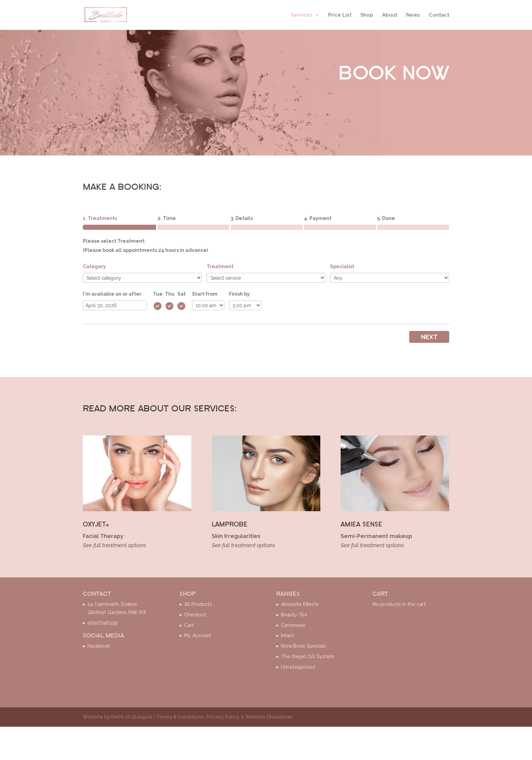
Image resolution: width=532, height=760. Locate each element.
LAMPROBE (230, 525)
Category (94, 266)
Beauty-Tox (294, 615)
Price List (340, 15)
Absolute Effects (300, 604)
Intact (288, 635)
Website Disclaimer (269, 717)
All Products (198, 604)
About (390, 15)
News (413, 15)
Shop (367, 15)
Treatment (220, 266)
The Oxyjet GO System (308, 656)
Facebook (99, 646)
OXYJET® (96, 525)
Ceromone (293, 625)
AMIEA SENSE (362, 525)
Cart (189, 625)
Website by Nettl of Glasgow (118, 717)
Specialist (342, 266)
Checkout (195, 615)
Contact (439, 15)
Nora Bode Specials (303, 646)
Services (302, 15)
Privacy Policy (223, 717)
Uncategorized (298, 667)
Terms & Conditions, (181, 717)
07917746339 (102, 623)
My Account (198, 635)
